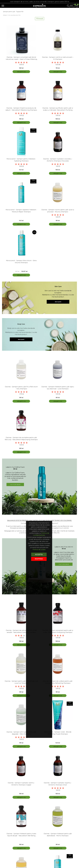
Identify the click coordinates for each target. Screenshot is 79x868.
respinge (39, 559)
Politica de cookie (39, 550)
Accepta (39, 554)
